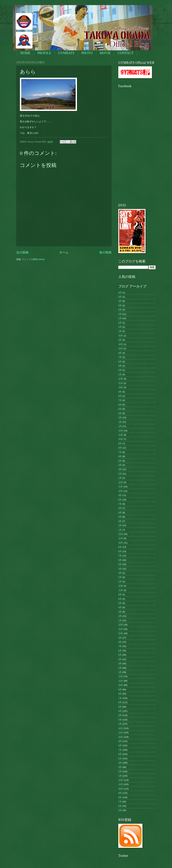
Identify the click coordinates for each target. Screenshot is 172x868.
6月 (120, 305)
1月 (120, 318)
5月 (120, 297)
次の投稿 (22, 252)
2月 (120, 314)
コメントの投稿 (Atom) (33, 259)
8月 (120, 293)
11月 (121, 383)
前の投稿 (105, 252)
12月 (121, 344)
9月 (120, 340)
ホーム (64, 252)
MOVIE (105, 53)
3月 (120, 301)
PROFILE (44, 53)
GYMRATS (66, 53)
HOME (25, 53)
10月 (121, 336)
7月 (120, 357)
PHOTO (87, 53)
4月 (120, 310)
